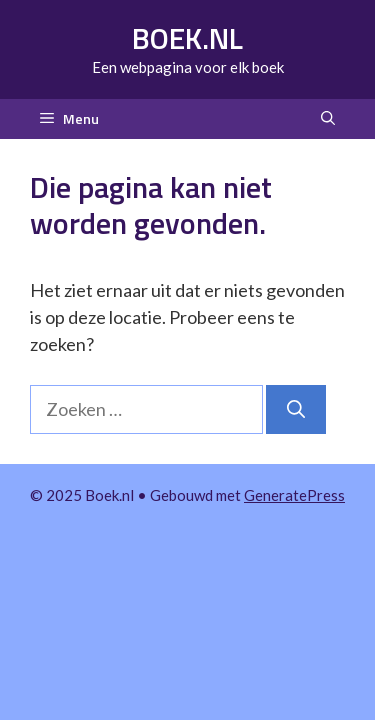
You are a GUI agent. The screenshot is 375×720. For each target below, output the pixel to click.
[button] (328, 119)
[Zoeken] (296, 409)
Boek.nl (187, 38)
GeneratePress (294, 495)
